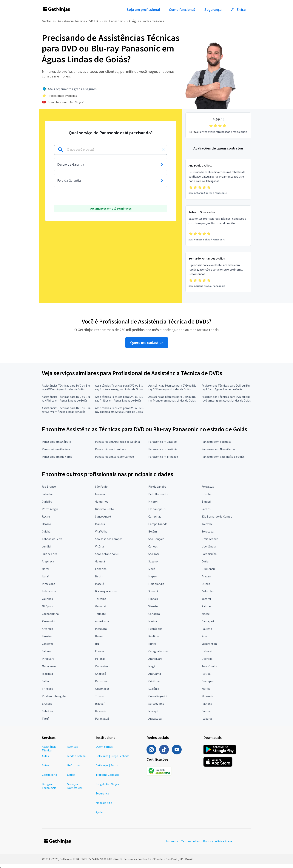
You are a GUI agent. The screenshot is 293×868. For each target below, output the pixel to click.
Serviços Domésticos (75, 786)
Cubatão (47, 711)
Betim (99, 576)
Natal (46, 569)
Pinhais (153, 599)
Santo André (103, 516)
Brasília (206, 494)
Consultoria (49, 775)
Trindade (47, 689)
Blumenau (208, 569)
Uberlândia (209, 546)
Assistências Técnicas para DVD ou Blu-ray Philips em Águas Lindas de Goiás (120, 399)
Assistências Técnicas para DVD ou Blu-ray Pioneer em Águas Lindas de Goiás (173, 399)
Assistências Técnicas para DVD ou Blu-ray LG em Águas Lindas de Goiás (226, 387)
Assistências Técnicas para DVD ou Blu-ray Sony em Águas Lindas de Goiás (66, 410)
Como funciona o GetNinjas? (66, 102)
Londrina (101, 569)
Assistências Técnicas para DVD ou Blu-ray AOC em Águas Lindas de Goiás (66, 387)
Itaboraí (207, 651)
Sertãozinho (156, 704)
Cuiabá (46, 531)
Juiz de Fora (49, 554)
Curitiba (47, 501)
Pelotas (100, 659)
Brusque (47, 704)
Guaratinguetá (158, 696)
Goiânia (100, 494)
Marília (206, 689)
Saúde (71, 775)
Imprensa (172, 841)
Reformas (74, 765)
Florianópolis (157, 509)
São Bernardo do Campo (217, 516)
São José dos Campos (109, 539)
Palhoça (207, 704)
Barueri (206, 501)
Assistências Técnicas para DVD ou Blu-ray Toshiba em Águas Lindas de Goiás (120, 410)
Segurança (213, 10)
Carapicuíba (209, 554)
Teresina (101, 599)
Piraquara (48, 659)
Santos (206, 509)
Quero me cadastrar (147, 343)
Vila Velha (101, 531)
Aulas (45, 756)
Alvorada (47, 629)
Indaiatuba (49, 591)
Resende (101, 711)
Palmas (206, 606)
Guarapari (208, 681)
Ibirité (152, 644)
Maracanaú (49, 666)
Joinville (207, 524)
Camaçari (208, 621)
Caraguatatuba (158, 651)
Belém (153, 531)
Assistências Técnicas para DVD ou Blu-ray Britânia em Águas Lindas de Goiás (120, 387)
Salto (45, 681)
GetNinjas (49, 21)
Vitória (99, 546)
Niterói (153, 501)
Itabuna (207, 718)
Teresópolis (209, 666)
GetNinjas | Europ (107, 765)
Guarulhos (102, 501)
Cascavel (47, 644)
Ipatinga (47, 674)
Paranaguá (102, 718)
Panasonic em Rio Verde (57, 457)
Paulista (207, 629)
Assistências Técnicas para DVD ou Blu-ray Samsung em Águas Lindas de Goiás (226, 399)
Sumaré (153, 591)
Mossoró (207, 696)
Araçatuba (155, 718)
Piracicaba (48, 584)
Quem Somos (104, 747)
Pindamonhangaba (54, 696)
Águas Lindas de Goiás (148, 21)
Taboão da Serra (52, 539)
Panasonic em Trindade (163, 457)
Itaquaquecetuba (106, 591)
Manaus (100, 524)
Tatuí (45, 718)
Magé (152, 666)
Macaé (206, 614)
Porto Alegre (50, 509)
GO (128, 21)
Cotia (205, 561)
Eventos (73, 747)
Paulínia (154, 636)
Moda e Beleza (76, 756)
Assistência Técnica (71, 21)
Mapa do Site (104, 803)
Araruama (155, 674)
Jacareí (206, 599)
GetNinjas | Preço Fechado (112, 756)
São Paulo (101, 486)
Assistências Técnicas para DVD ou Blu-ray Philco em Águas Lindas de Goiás (66, 399)
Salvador (47, 494)
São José (154, 554)
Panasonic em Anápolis (57, 442)
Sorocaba (208, 531)
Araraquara (155, 659)
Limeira (47, 636)
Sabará (46, 651)
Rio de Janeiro (157, 486)
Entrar (239, 10)
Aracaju (206, 576)
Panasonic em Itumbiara (111, 449)
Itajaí (45, 576)
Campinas (155, 516)
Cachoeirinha (50, 614)
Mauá (152, 569)
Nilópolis (48, 606)
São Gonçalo (156, 539)
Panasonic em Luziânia (163, 449)
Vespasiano (102, 666)
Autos (46, 765)
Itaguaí (100, 704)
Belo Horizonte (158, 494)
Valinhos (47, 599)
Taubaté (100, 614)
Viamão (153, 606)
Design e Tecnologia (49, 786)
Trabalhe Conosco (107, 775)
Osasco (46, 524)
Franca (99, 651)
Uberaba (207, 659)
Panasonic (116, 21)
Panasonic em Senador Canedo (115, 457)
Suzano (153, 561)
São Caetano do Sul (107, 554)
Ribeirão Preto (105, 509)
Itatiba (206, 674)
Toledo (100, 696)
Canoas (153, 546)
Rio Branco (49, 486)
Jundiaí (46, 546)
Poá (204, 636)
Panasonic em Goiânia (56, 449)
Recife (46, 516)
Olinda (206, 584)
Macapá (153, 711)
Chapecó (101, 674)
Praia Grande (210, 539)
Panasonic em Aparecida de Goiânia (117, 442)
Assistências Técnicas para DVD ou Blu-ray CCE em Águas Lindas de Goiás (173, 387)
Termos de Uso (191, 841)
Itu (97, 644)
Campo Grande (158, 524)
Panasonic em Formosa (216, 442)
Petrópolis (155, 629)
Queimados (102, 689)
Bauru (99, 636)
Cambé (206, 711)
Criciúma (154, 681)
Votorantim (209, 644)
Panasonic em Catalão (163, 442)
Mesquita (101, 629)
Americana (102, 621)
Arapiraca (48, 561)
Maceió (100, 584)
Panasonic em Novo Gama (218, 449)
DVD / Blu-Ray (97, 21)
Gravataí (101, 606)
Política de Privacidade (218, 841)
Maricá (153, 621)
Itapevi (153, 576)
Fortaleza (208, 486)
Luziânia (154, 689)
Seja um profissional (143, 10)
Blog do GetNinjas (107, 784)
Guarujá (100, 561)
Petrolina (101, 681)
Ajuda (99, 812)
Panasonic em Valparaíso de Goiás (223, 457)
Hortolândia (156, 584)
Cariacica (154, 614)
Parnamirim (50, 621)
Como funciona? (182, 10)
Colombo (208, 591)
